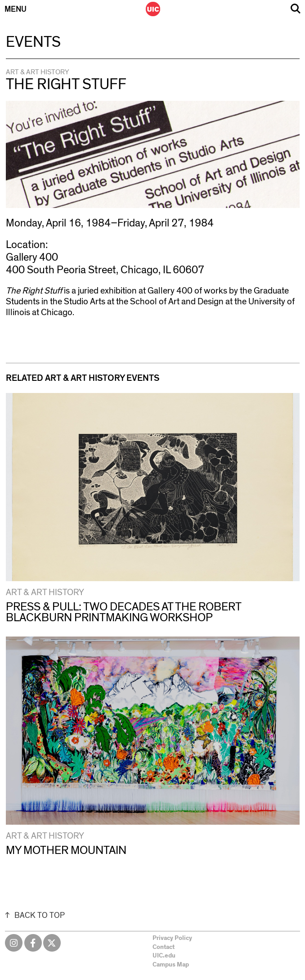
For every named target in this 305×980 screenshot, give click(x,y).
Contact (164, 947)
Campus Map (171, 965)
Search (296, 9)
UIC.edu (164, 956)
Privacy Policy (172, 938)
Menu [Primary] (16, 9)
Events (33, 42)
